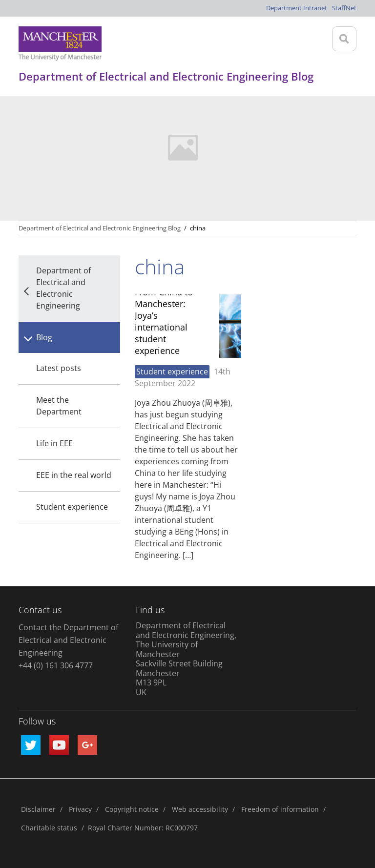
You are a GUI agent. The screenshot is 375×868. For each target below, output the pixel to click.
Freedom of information (280, 809)
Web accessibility (200, 809)
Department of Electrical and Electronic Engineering (63, 288)
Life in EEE (54, 443)
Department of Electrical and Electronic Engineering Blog (100, 228)
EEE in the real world (74, 475)
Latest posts (59, 368)
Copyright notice (132, 809)
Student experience (72, 507)
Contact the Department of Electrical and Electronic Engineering (68, 640)
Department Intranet (297, 8)
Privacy (80, 809)
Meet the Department (59, 406)
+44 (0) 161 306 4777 (56, 665)
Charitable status (49, 828)
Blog (44, 337)
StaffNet (344, 8)
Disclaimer (38, 809)
